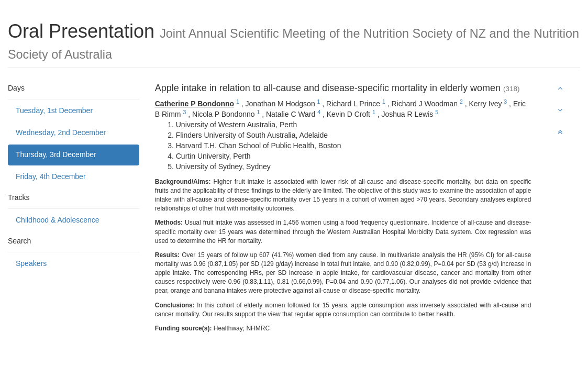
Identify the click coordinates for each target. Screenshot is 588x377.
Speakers (31, 263)
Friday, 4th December (51, 176)
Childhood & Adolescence (58, 220)
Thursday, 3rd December (56, 154)
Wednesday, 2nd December (61, 132)
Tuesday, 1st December (54, 110)
